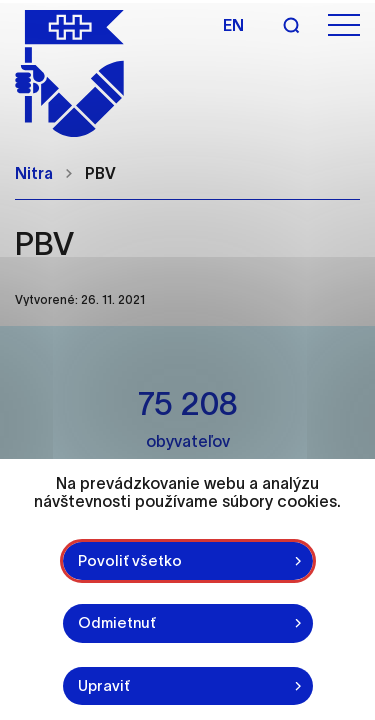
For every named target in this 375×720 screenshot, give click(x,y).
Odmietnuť (117, 622)
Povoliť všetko (130, 560)
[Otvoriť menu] (344, 25)
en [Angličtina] (233, 25)
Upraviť (104, 685)
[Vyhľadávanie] (291, 25)
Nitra (34, 173)
